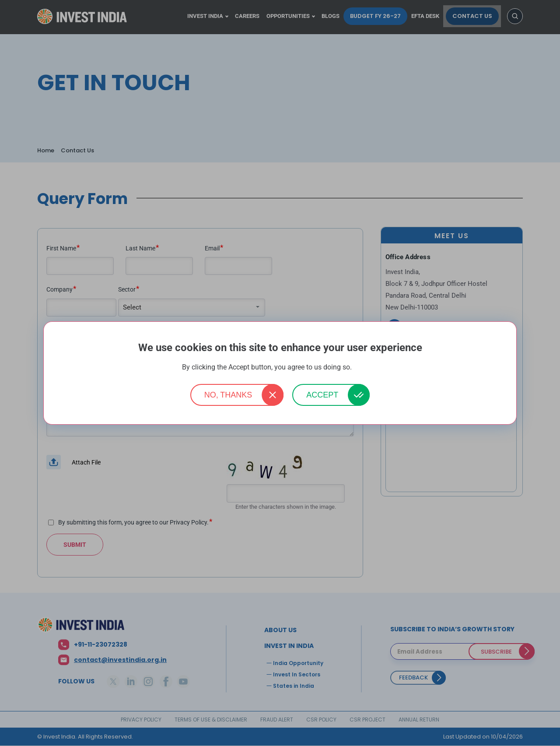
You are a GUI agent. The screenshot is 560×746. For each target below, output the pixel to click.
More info (366, 368)
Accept (322, 395)
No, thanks (228, 395)
